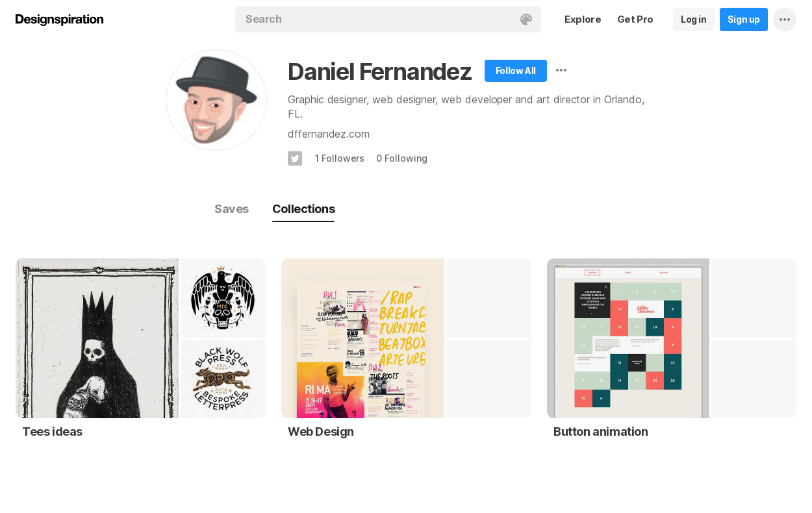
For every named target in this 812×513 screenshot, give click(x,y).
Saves (232, 209)
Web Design (321, 432)
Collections (303, 209)
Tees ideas (52, 432)
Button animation (601, 432)
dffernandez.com (329, 134)
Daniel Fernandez (380, 71)
